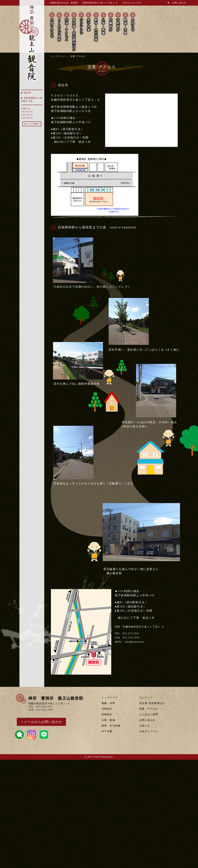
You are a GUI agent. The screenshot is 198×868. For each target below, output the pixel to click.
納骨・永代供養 (111, 726)
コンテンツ (146, 698)
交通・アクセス (149, 709)
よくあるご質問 (149, 714)
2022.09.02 (27, 118)
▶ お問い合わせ (177, 3)
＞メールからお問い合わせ (41, 722)
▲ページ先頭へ (32, 124)
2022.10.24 (27, 115)
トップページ (58, 56)
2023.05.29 (27, 112)
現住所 (27, 93)
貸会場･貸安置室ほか (152, 703)
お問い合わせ (147, 720)
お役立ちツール (149, 731)
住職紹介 (107, 714)
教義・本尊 (108, 703)
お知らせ (145, 726)
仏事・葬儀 (108, 720)
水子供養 (107, 731)
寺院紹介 (107, 709)
